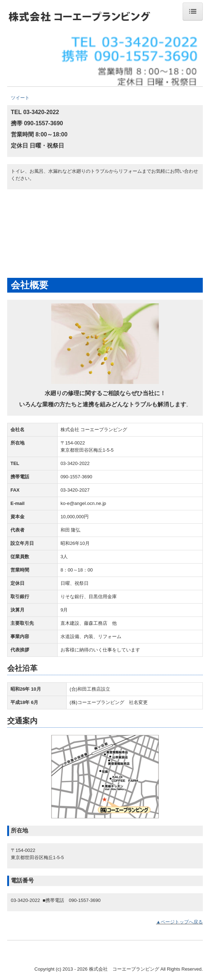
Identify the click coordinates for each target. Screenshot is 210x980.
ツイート (20, 98)
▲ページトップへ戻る (179, 922)
